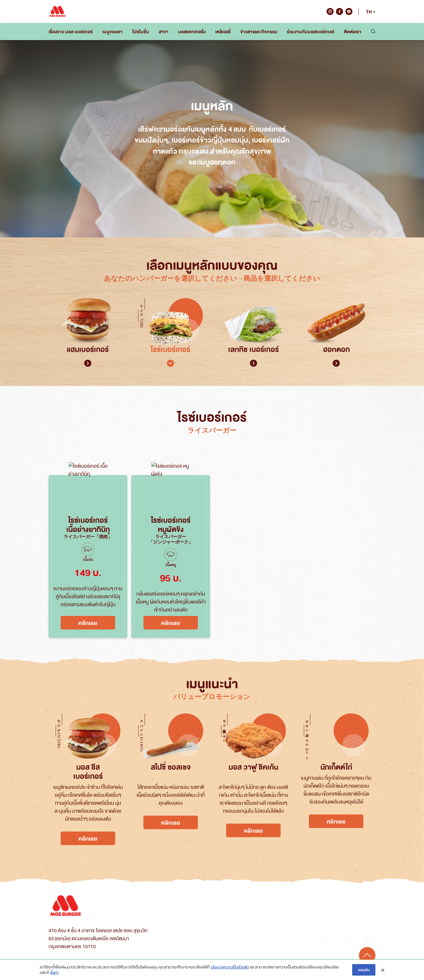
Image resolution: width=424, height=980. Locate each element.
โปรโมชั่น (141, 32)
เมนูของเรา (112, 32)
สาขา (164, 32)
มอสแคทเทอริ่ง (192, 32)
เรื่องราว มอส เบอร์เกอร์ (71, 32)
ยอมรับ (364, 970)
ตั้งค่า (55, 972)
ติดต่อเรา (353, 32)
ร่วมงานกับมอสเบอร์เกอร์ (310, 32)
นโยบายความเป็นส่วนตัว (230, 967)
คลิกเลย (88, 623)
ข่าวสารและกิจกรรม (259, 32)
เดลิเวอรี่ (223, 32)
